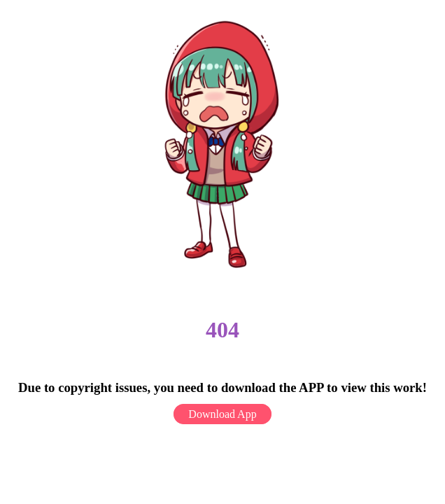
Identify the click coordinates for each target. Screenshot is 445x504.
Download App (222, 414)
